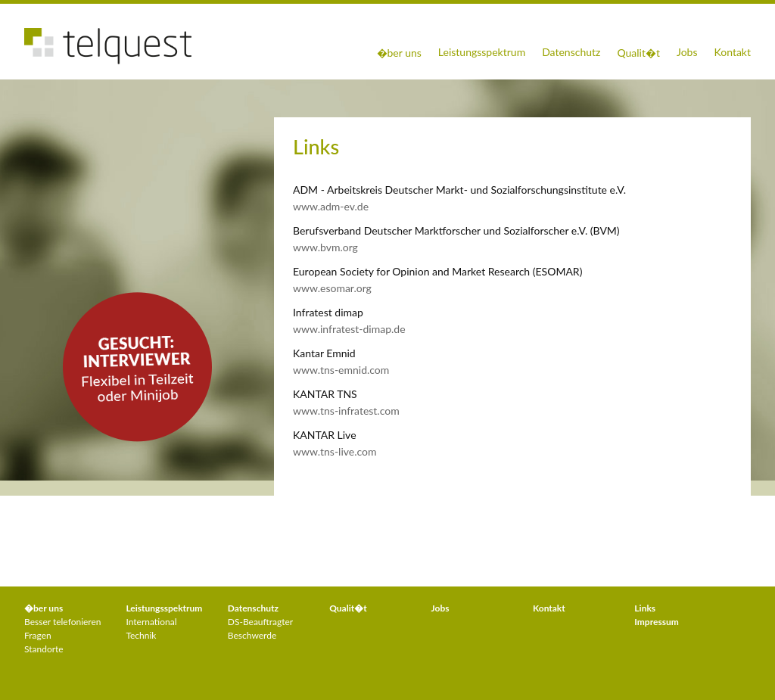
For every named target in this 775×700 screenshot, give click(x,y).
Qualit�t (638, 53)
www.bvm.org (325, 247)
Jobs (687, 52)
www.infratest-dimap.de (349, 329)
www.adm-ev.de (331, 206)
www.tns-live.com (335, 451)
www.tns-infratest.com (346, 411)
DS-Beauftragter (260, 622)
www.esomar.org (332, 288)
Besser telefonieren (63, 622)
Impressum (656, 622)
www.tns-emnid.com (341, 370)
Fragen (38, 635)
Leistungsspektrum (482, 52)
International (151, 622)
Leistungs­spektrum (164, 608)
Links (645, 608)
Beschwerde (252, 635)
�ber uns (399, 53)
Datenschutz (571, 52)
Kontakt (732, 52)
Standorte (44, 649)
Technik (141, 635)
